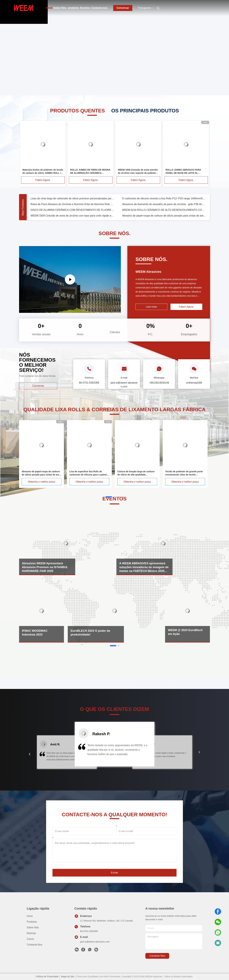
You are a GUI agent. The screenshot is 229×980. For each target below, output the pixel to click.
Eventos (85, 8)
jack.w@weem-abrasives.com (95, 942)
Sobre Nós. (60, 8)
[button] (30, 754)
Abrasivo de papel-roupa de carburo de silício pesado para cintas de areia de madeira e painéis (164, 216)
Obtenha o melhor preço (42, 482)
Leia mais (151, 307)
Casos (30, 939)
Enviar (114, 873)
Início (49, 8)
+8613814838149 (159, 383)
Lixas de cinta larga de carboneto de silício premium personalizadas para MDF (73, 198)
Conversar (123, 8)
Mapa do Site (68, 977)
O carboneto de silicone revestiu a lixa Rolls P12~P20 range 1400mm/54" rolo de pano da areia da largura (164, 198)
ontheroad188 (194, 383)
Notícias (31, 933)
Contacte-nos (99, 8)
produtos (74, 8)
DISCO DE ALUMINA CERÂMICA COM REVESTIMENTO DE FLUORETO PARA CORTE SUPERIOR (73, 210)
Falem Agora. (43, 180)
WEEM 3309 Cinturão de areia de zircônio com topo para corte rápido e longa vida (73, 216)
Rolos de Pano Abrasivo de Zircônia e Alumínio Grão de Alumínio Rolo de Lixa (73, 204)
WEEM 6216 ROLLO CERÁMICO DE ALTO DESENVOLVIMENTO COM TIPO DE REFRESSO (164, 210)
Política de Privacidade (47, 977)
